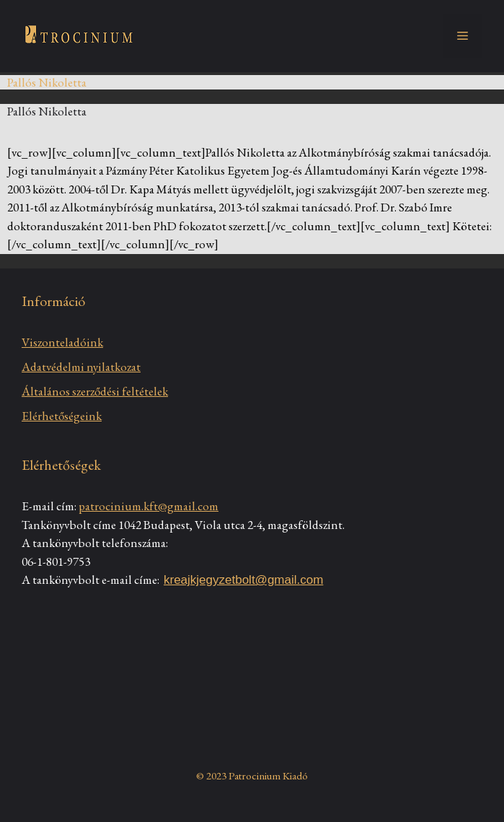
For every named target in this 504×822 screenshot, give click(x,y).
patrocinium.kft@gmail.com (149, 506)
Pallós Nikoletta (47, 111)
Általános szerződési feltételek (95, 391)
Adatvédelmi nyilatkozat (81, 367)
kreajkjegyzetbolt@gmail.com (243, 580)
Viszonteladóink (62, 342)
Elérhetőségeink (62, 416)
